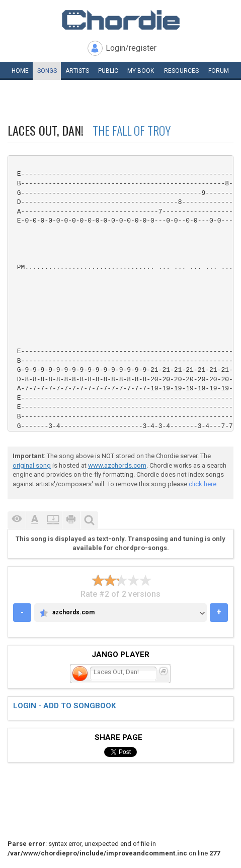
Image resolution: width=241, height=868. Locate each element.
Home (20, 71)
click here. (203, 484)
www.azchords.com (117, 465)
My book (141, 71)
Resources (181, 71)
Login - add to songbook (64, 706)
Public (108, 71)
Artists (77, 71)
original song (32, 465)
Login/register (131, 48)
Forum (219, 71)
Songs (47, 71)
